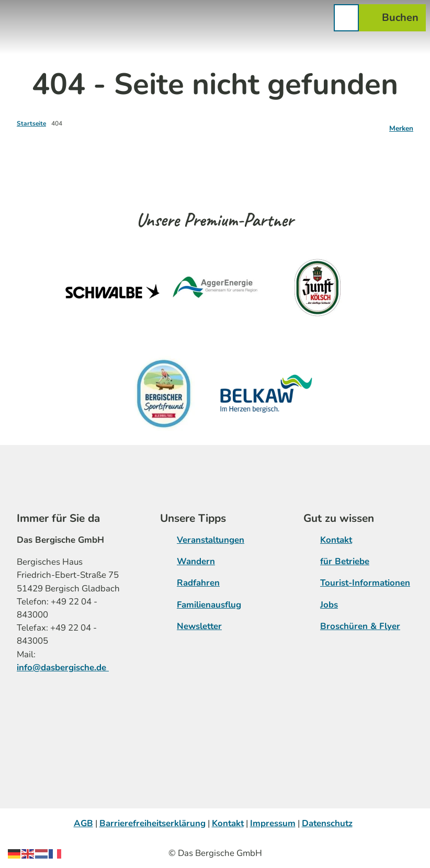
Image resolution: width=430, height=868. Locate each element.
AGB (83, 823)
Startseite (31, 123)
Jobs (329, 605)
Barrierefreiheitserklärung (152, 823)
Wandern (196, 561)
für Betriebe (345, 561)
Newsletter (199, 626)
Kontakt (336, 540)
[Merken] (401, 124)
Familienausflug (209, 605)
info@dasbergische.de (63, 667)
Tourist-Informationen (365, 583)
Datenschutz (327, 823)
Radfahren (198, 583)
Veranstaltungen (211, 540)
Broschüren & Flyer (360, 626)
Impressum (273, 823)
